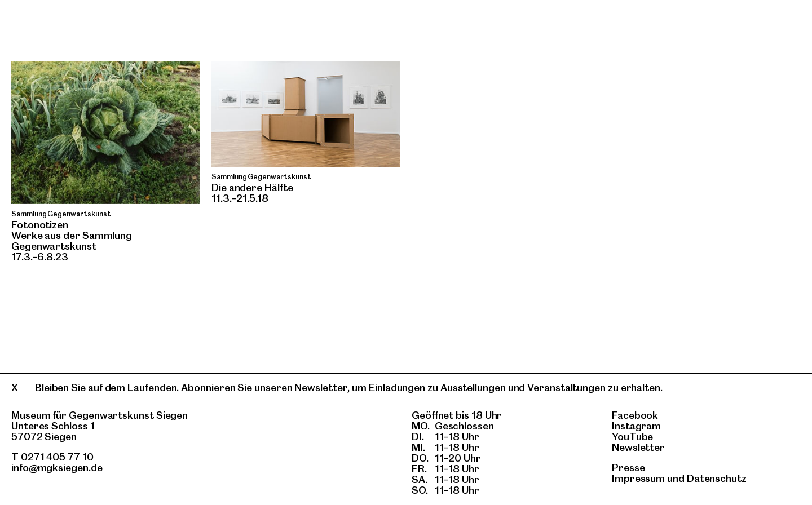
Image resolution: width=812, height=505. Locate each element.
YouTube (632, 437)
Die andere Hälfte (252, 187)
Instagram (636, 426)
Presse (628, 468)
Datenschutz (717, 478)
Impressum (638, 478)
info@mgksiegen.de (57, 468)
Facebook (635, 415)
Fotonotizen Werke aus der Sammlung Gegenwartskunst (72, 235)
